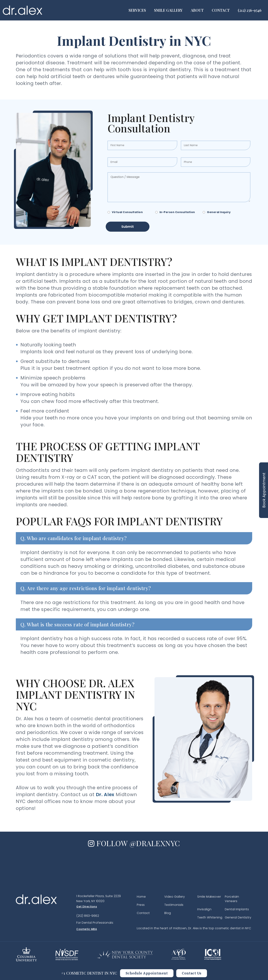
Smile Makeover (209, 897)
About (197, 10)
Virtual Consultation (127, 212)
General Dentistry (238, 917)
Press (141, 905)
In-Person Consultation (177, 212)
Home (141, 897)
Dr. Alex (105, 795)
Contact (221, 10)
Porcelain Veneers (232, 899)
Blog (168, 913)
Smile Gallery (168, 10)
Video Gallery (175, 897)
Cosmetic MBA (87, 929)
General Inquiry (219, 212)
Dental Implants (237, 909)
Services (137, 10)
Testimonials (174, 905)
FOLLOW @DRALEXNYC (134, 843)
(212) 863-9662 (88, 916)
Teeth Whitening (210, 917)
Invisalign (204, 909)
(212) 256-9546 (250, 10)
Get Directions (87, 907)
